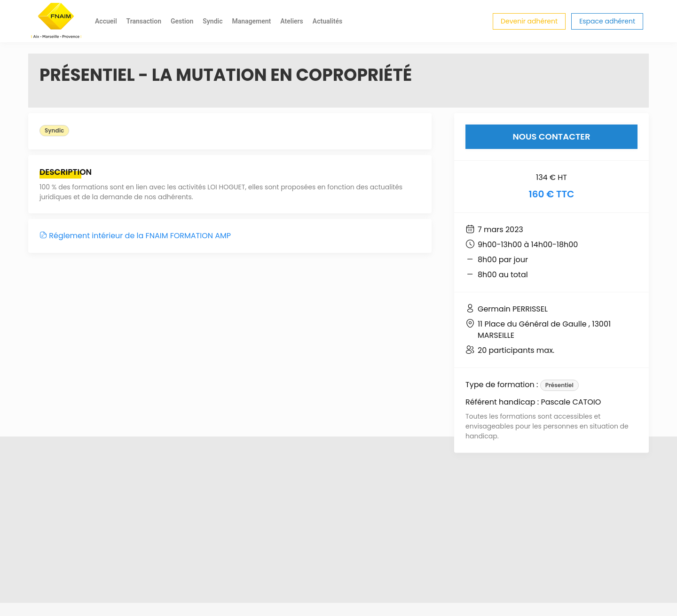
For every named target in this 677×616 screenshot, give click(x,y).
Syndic (213, 21)
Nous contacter (552, 136)
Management (251, 21)
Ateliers (292, 21)
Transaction (144, 21)
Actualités (327, 21)
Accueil (106, 21)
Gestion (182, 21)
